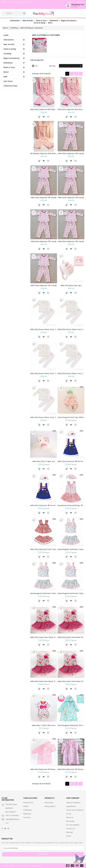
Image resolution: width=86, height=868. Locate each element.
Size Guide (70, 821)
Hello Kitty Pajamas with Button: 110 (45, 109)
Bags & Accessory (12, 58)
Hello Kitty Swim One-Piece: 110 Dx (45, 681)
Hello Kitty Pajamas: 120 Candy (71, 153)
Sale (5, 77)
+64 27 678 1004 (12, 816)
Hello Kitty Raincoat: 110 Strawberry (45, 769)
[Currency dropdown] (70, 2)
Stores (69, 836)
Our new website (73, 825)
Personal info (28, 803)
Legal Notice (71, 806)
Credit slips (27, 810)
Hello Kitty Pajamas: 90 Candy (44, 198)
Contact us (71, 829)
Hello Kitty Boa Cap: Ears (71, 285)
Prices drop (49, 803)
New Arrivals (9, 44)
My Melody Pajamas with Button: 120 (46, 153)
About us (70, 817)
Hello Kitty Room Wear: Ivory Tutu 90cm (47, 329)
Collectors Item (10, 86)
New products (50, 806)
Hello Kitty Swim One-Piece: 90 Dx (45, 637)
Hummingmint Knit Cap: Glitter (71, 417)
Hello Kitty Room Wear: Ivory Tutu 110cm (47, 373)
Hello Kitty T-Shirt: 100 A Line (44, 725)
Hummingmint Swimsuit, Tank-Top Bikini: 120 (49, 593)
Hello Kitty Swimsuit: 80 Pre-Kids (71, 461)
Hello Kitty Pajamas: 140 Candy (44, 285)
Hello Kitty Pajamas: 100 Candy (71, 198)
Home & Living (10, 49)
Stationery (8, 63)
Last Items (8, 81)
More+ (6, 72)
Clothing (7, 54)
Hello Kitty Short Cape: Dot (44, 461)
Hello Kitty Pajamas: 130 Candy (71, 241)
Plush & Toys (9, 67)
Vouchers (27, 817)
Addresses (27, 814)
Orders (26, 806)
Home (6, 35)
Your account (30, 798)
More (50, 23)
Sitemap (69, 832)
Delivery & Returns (73, 803)
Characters (9, 40)
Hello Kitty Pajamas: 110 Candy (44, 241)
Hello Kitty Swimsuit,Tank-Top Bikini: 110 (47, 549)
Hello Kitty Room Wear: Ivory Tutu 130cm (47, 417)
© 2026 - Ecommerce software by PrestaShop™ (22, 866)
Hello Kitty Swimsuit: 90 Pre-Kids (44, 505)
